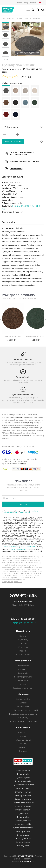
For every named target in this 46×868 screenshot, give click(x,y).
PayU (23, 464)
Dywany (20, 18)
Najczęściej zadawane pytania (23, 714)
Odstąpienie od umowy (23, 688)
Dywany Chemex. (26, 856)
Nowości (23, 751)
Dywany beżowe (23, 770)
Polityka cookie (23, 699)
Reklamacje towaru (23, 677)
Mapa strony (23, 706)
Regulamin (23, 673)
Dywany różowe (23, 831)
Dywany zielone (23, 842)
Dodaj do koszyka (13, 141)
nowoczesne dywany (16, 417)
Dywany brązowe (23, 778)
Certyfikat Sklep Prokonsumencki (23, 710)
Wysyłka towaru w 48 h (23, 395)
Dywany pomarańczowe (23, 828)
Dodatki (23, 651)
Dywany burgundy (23, 781)
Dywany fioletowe (23, 796)
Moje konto (38, 10)
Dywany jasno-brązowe (24, 803)
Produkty (23, 744)
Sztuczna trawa (23, 655)
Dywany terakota (24, 839)
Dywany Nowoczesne (33, 18)
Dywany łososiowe (23, 806)
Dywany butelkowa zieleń (24, 785)
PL (43, 2)
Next (4, 60)
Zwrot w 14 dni (23, 377)
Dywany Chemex (8, 10)
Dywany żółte (23, 817)
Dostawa (23, 684)
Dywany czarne (23, 788)
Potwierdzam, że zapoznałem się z (20, 512)
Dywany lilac (23, 813)
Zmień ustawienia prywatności (23, 721)
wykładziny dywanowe (23, 436)
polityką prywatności (18, 549)
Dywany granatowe (23, 799)
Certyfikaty (23, 718)
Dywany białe (23, 774)
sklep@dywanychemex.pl (12, 582)
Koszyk (42, 10)
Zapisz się (23, 504)
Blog (26, 3)
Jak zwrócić (23, 669)
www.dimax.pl (28, 862)
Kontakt (33, 3)
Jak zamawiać (16, 169)
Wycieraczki (23, 647)
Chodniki (23, 643)
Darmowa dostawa (23, 360)
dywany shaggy (28, 423)
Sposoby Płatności (23, 681)
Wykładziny (23, 640)
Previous (7, 60)
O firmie (19, 3)
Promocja (23, 747)
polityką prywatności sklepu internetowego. (20, 512)
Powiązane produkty (18, 295)
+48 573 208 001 (27, 619)
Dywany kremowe (23, 810)
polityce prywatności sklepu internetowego (19, 546)
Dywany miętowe (24, 821)
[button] (23, 127)
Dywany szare (23, 835)
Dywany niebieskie (23, 824)
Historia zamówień (23, 740)
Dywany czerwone (23, 792)
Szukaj (33, 10)
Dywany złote (23, 846)
